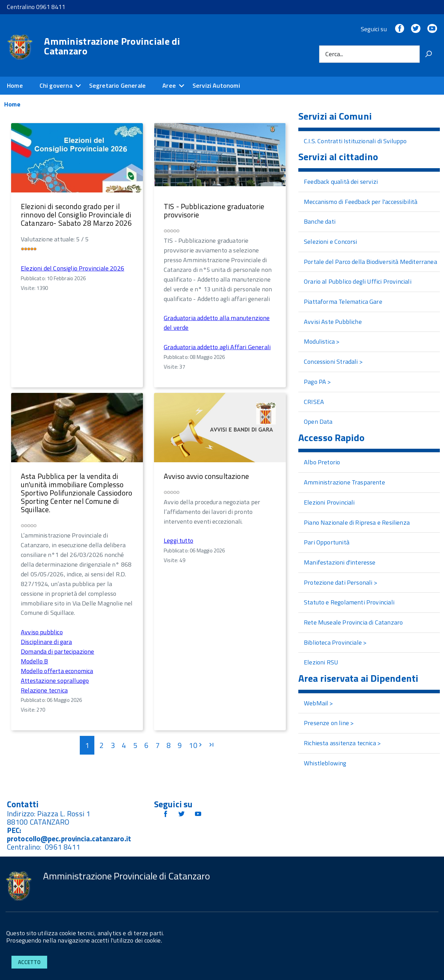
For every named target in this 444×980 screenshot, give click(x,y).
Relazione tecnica (44, 690)
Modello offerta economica (57, 671)
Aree (169, 85)
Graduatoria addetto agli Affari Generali (217, 347)
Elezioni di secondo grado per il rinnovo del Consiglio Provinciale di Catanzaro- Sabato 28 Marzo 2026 (76, 215)
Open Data (318, 422)
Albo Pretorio (322, 462)
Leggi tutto (178, 540)
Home (15, 85)
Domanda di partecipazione (58, 651)
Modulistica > (322, 341)
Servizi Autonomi (216, 85)
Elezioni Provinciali (329, 502)
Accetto (29, 962)
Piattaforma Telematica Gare (343, 302)
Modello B (35, 661)
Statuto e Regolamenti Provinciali (349, 602)
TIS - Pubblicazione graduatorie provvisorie (214, 210)
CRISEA (314, 402)
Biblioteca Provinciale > (335, 642)
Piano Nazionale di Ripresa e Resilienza (357, 522)
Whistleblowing (325, 763)
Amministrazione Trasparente (344, 482)
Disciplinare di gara (46, 642)
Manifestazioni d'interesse (340, 562)
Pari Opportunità (327, 542)
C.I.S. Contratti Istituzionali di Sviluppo (355, 141)
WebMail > (319, 703)
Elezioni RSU (321, 662)
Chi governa (56, 85)
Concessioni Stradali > (333, 362)
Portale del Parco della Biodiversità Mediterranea (370, 262)
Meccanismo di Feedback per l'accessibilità (361, 202)
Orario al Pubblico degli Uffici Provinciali (358, 281)
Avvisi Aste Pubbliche (333, 322)
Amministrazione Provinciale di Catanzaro (112, 46)
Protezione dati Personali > (341, 582)
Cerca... (334, 54)
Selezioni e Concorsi (331, 242)
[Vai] (428, 54)
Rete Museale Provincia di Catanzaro (353, 622)
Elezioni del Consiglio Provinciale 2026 (72, 268)
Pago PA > (318, 382)
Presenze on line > (329, 723)
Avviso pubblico (42, 632)
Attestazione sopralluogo (55, 681)
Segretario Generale (117, 85)
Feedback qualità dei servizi (341, 182)
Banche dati (320, 221)
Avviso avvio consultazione (206, 476)
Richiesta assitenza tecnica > (342, 743)
